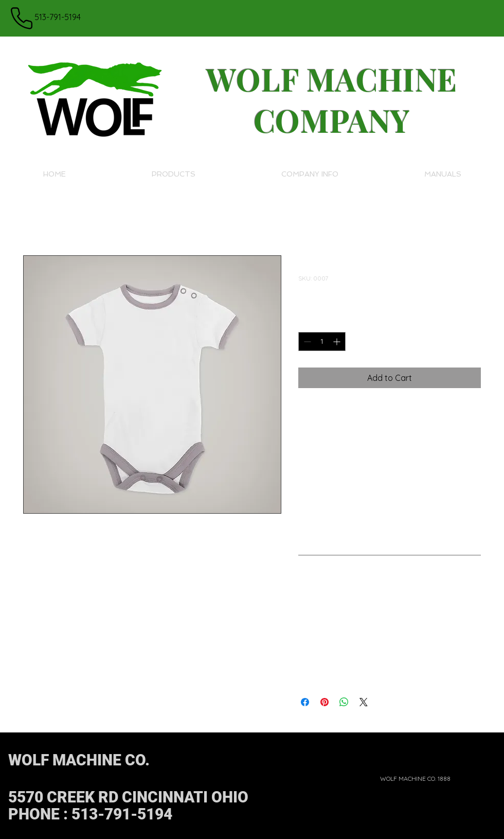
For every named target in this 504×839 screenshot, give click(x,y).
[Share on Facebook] (305, 702)
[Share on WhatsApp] (344, 702)
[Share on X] (364, 702)
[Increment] (338, 342)
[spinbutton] (322, 342)
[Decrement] (306, 342)
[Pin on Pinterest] (325, 702)
